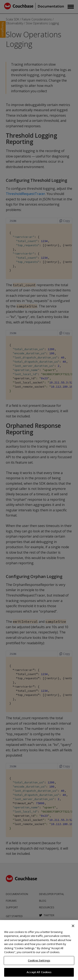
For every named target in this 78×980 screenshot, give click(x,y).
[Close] (73, 926)
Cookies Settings (39, 960)
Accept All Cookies (39, 972)
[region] (39, 950)
